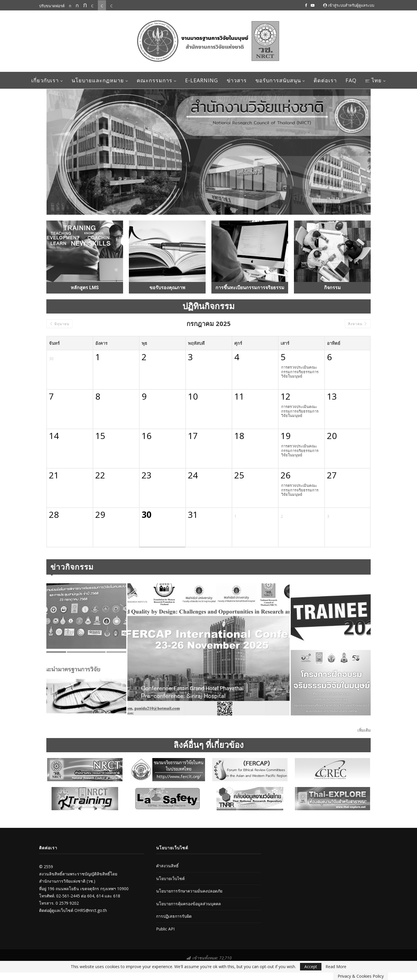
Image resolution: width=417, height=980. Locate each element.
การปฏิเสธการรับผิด (174, 916)
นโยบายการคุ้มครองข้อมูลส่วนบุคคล (189, 904)
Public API (165, 929)
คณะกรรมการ (154, 80)
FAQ (351, 80)
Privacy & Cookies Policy (361, 976)
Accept (311, 967)
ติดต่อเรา (325, 80)
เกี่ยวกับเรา (45, 80)
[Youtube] (313, 5)
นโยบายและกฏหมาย (98, 80)
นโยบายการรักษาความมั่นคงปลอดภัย (189, 891)
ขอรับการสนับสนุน (278, 80)
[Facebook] (306, 5)
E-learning (202, 80)
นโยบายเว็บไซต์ (170, 878)
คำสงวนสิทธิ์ (167, 866)
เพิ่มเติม (364, 730)
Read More (336, 967)
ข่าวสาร (237, 80)
